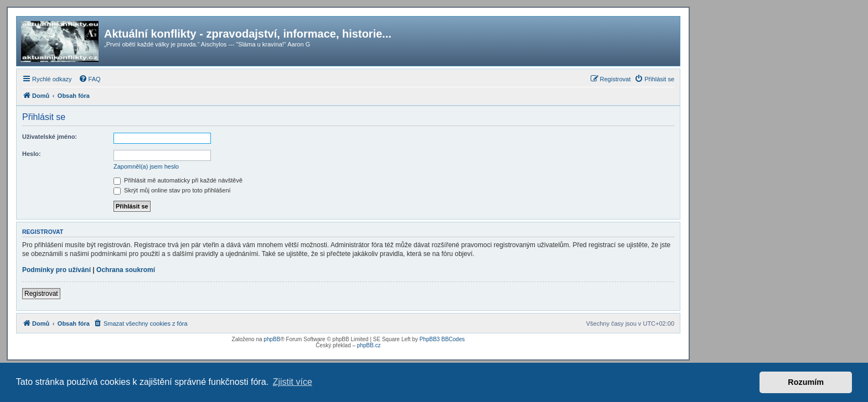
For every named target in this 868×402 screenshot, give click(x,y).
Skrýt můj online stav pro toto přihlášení (172, 190)
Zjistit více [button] (293, 382)
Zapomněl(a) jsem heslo (146, 166)
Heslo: (32, 154)
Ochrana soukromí (126, 270)
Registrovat (41, 294)
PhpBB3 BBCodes (442, 339)
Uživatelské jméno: (50, 137)
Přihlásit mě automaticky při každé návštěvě (178, 180)
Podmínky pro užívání (56, 270)
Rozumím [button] (806, 382)
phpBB (272, 339)
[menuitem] (90, 79)
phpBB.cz (369, 345)
